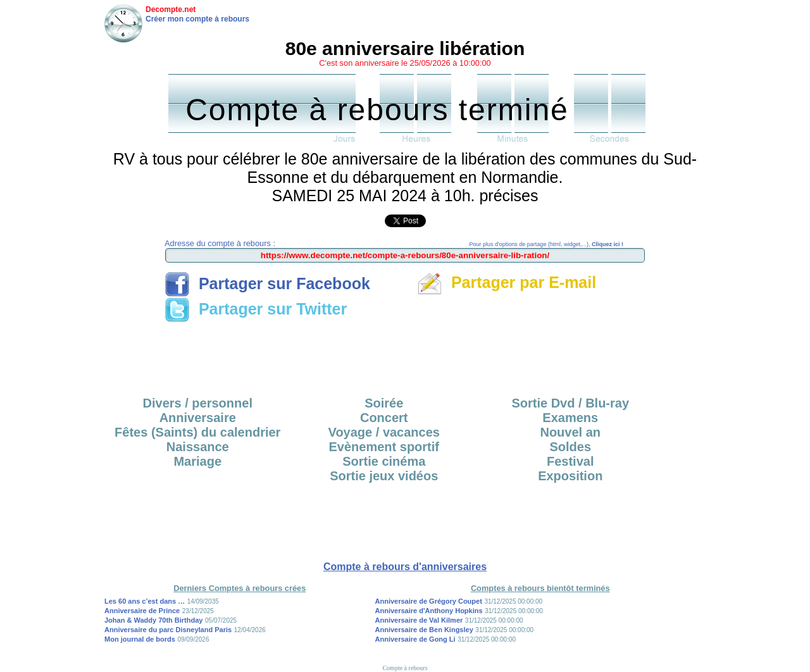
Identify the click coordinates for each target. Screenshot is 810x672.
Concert (384, 418)
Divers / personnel (198, 403)
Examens (570, 418)
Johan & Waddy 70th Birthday (153, 620)
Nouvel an (570, 432)
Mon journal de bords (140, 639)
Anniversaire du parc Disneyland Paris (168, 630)
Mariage (197, 461)
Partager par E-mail (507, 282)
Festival (570, 461)
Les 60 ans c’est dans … (145, 601)
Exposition (570, 476)
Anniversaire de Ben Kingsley (424, 630)
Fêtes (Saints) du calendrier (197, 432)
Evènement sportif (384, 447)
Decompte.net (171, 9)
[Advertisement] (405, 355)
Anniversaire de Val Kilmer (419, 620)
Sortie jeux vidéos (384, 476)
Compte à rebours (405, 668)
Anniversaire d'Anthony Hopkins (429, 611)
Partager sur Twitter (256, 309)
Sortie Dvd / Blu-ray (570, 403)
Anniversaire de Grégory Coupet (429, 601)
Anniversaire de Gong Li (415, 639)
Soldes (570, 447)
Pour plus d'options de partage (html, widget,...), (546, 244)
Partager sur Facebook (267, 283)
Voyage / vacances (384, 432)
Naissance (198, 447)
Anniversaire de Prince (142, 611)
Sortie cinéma (384, 461)
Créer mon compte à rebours (197, 19)
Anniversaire (198, 418)
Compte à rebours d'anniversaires (405, 567)
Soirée (384, 403)
